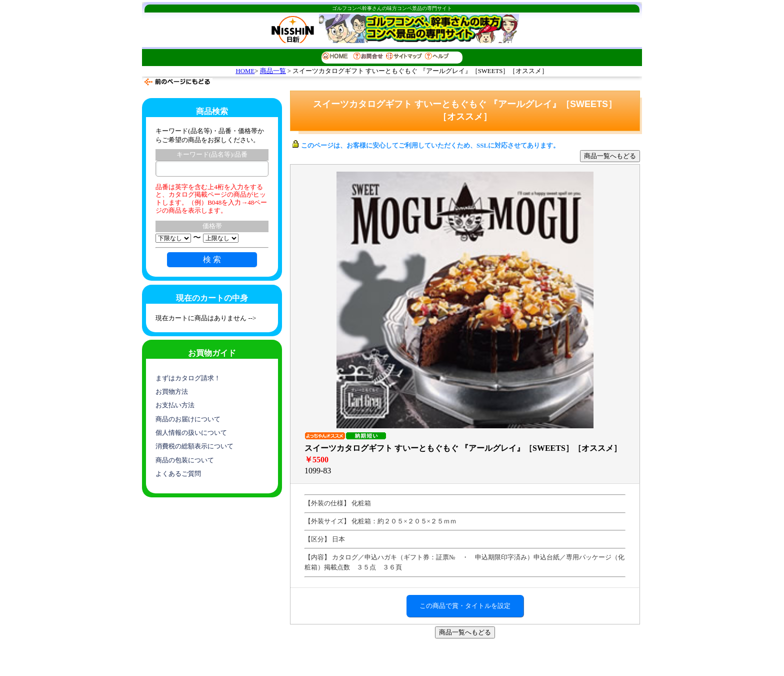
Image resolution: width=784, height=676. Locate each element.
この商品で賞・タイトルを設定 (465, 606)
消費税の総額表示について (194, 446)
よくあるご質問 (178, 474)
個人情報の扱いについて (191, 433)
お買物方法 (172, 392)
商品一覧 (273, 71)
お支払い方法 (175, 405)
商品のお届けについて (188, 419)
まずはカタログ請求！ (188, 378)
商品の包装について (185, 460)
